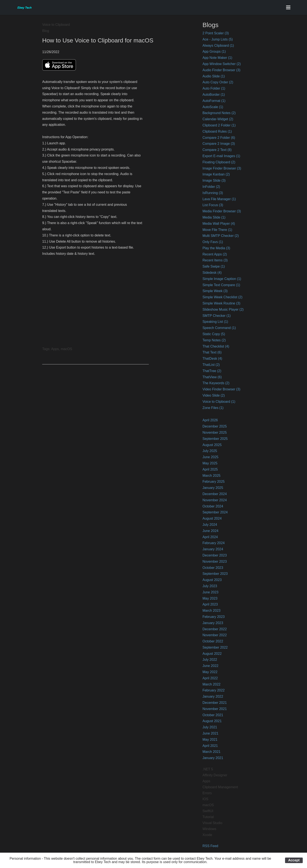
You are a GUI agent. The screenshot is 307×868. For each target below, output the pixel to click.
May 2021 (210, 740)
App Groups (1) (214, 51)
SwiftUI (208, 811)
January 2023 (213, 623)
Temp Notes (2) (214, 340)
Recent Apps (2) (215, 254)
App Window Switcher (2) (222, 64)
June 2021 (211, 733)
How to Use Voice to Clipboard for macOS (98, 40)
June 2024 (211, 531)
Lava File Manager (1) (219, 199)
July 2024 (210, 525)
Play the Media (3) (216, 248)
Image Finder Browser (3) (222, 168)
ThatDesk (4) (212, 359)
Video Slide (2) (214, 395)
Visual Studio (212, 823)
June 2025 (211, 457)
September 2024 (215, 512)
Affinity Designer (215, 775)
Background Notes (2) (219, 113)
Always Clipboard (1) (218, 46)
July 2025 (210, 451)
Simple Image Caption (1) (222, 279)
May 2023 (210, 598)
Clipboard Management (220, 787)
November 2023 (215, 562)
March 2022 (212, 684)
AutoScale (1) (213, 107)
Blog (46, 31)
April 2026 (210, 420)
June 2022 (211, 666)
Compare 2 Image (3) (219, 144)
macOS (208, 805)
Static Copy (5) (214, 334)
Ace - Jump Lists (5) (218, 39)
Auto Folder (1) (214, 88)
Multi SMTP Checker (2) (221, 236)
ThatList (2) (211, 365)
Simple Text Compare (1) (221, 285)
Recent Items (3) (215, 260)
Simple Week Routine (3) (222, 303)
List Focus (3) (213, 205)
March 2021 (212, 752)
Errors (207, 793)
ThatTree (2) (212, 371)
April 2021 (210, 746)
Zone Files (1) (213, 408)
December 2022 (215, 629)
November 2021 (215, 709)
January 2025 (213, 488)
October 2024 (213, 506)
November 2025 (215, 433)
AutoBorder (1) (214, 95)
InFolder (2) (211, 187)
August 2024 (212, 518)
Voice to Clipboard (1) (219, 402)
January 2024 (213, 549)
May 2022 (210, 672)
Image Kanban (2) (216, 174)
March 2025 (212, 476)
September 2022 (215, 647)
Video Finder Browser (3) (222, 389)
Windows (209, 829)
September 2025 (215, 439)
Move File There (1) (217, 230)
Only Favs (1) (213, 242)
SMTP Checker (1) (217, 316)
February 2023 (214, 617)
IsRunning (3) (213, 193)
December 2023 (215, 555)
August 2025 (212, 445)
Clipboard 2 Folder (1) (219, 125)
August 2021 (212, 721)
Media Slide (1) (214, 217)
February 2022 (214, 690)
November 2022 (215, 635)
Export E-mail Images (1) (221, 156)
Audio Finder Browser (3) (222, 70)
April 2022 (210, 678)
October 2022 (213, 641)
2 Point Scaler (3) (216, 33)
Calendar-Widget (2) (218, 119)
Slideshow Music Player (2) (223, 309)
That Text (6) (212, 352)
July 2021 (210, 727)
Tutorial (208, 817)
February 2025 (214, 482)
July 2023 (210, 586)
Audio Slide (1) (214, 76)
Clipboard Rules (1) (217, 131)
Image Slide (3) (214, 180)
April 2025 (210, 469)
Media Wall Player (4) (219, 224)
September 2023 (215, 574)
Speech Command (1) (219, 328)
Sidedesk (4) (212, 273)
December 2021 (215, 703)
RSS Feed (210, 846)
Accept (294, 860)
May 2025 (210, 463)
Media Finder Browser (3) (222, 211)
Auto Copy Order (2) (218, 82)
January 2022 (213, 696)
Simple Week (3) (215, 291)
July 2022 (210, 660)
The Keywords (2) (216, 383)
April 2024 (210, 537)
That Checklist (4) (216, 346)
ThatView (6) (212, 377)
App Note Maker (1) (217, 58)
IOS (206, 799)
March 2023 (212, 611)
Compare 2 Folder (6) (219, 138)
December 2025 (215, 426)
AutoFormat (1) (214, 101)
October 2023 (213, 568)
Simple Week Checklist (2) (222, 297)
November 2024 (215, 500)
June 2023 (211, 592)
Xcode (207, 835)
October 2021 (213, 715)
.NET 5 (208, 769)
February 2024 (214, 543)
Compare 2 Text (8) (217, 150)
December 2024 (215, 494)
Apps (206, 781)
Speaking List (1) (215, 322)
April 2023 (210, 604)
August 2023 (212, 580)
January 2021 (213, 758)
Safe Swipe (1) (214, 266)
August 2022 (212, 654)
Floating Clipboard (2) (219, 162)
